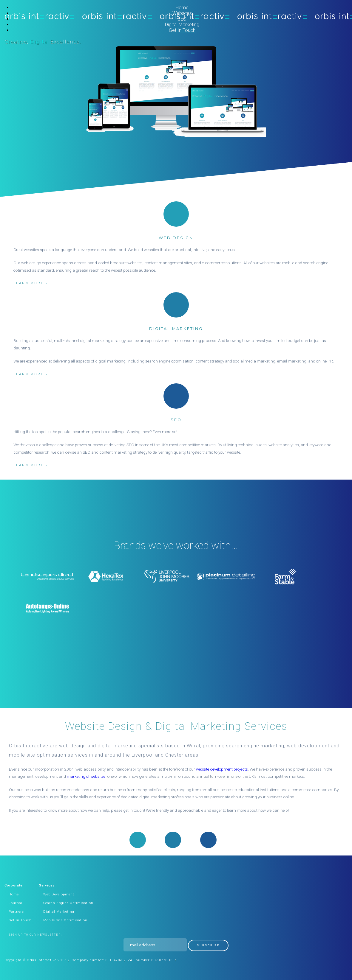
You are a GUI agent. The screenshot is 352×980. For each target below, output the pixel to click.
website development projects (222, 769)
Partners (16, 912)
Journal (16, 903)
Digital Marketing (182, 25)
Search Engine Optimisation (68, 903)
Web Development (59, 894)
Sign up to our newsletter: (35, 935)
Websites (182, 13)
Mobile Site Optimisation (65, 920)
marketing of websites (86, 776)
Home (182, 8)
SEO (182, 19)
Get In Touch (182, 30)
